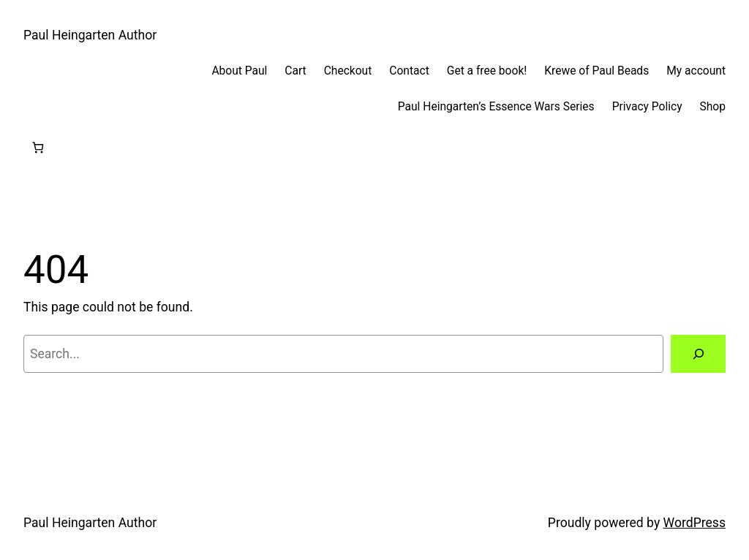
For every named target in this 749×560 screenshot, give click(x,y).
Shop (713, 107)
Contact (409, 71)
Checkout (348, 71)
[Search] (698, 353)
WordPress (695, 523)
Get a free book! (487, 71)
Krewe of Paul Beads (596, 71)
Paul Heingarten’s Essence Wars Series (496, 107)
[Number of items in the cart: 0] (38, 148)
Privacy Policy (647, 107)
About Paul (239, 71)
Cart (295, 71)
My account (696, 71)
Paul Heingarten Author (90, 35)
